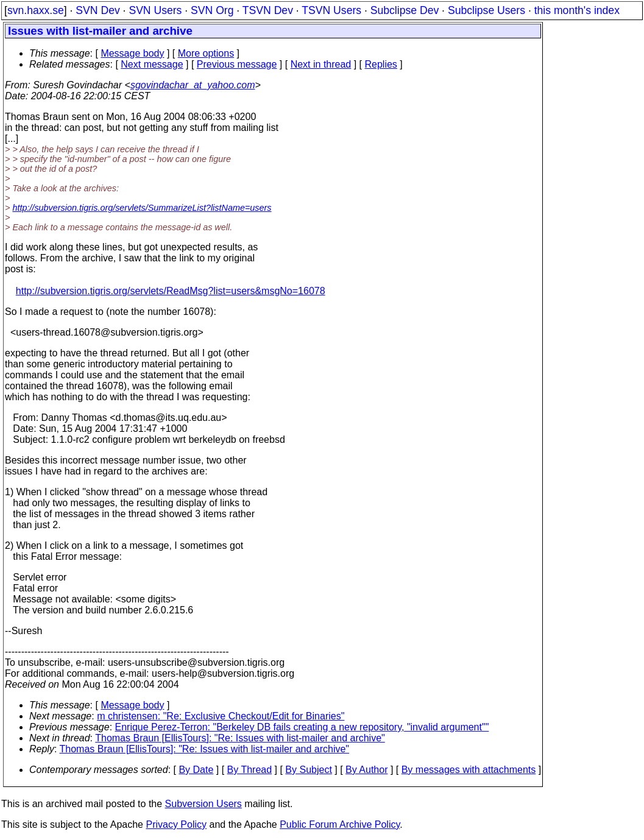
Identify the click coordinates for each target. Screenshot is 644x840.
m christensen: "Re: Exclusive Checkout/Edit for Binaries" (221, 716)
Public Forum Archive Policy (340, 824)
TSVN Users (331, 10)
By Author (366, 770)
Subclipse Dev (405, 10)
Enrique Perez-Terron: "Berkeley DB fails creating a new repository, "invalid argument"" (302, 727)
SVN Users (155, 10)
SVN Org (212, 10)
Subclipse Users (487, 10)
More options (206, 53)
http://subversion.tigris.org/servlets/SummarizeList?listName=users (142, 208)
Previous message (237, 64)
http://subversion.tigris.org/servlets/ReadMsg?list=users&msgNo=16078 (171, 291)
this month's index (577, 10)
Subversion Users (203, 804)
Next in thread (321, 64)
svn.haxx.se (36, 10)
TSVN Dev (268, 10)
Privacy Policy (176, 824)
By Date (196, 770)
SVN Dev (97, 10)
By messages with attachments (469, 770)
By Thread (250, 770)
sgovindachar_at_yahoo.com (193, 85)
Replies (381, 64)
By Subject (308, 770)
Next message (152, 64)
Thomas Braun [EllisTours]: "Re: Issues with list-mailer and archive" (240, 738)
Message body (132, 53)
